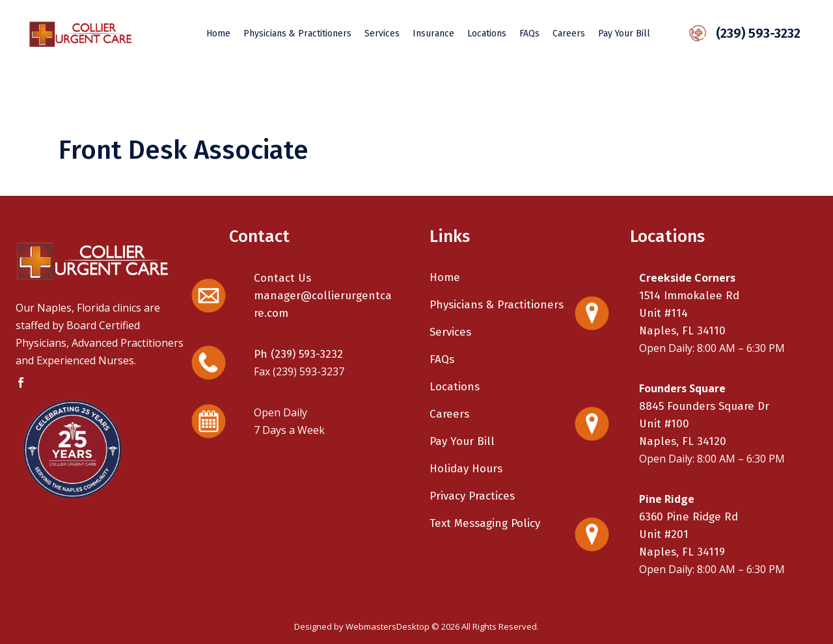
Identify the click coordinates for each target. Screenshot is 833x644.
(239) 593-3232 (750, 33)
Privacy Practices (472, 496)
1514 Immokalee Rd (689, 296)
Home (445, 277)
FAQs (442, 359)
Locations (455, 387)
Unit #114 (663, 313)
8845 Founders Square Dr (704, 406)
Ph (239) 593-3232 (298, 354)
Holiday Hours (466, 469)
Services (450, 332)
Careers (449, 414)
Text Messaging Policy (485, 523)
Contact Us (282, 278)
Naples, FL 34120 (683, 441)
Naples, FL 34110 (682, 331)
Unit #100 (664, 424)
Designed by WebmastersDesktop (362, 626)
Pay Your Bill (462, 441)
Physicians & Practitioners (497, 305)
